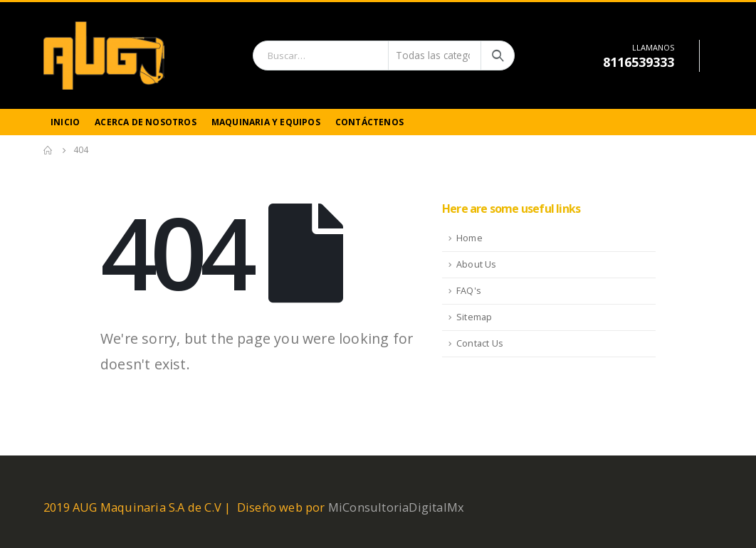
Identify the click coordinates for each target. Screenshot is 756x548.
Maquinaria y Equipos (266, 122)
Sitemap (474, 317)
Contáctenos (369, 122)
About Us (477, 264)
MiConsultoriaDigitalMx (396, 507)
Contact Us (480, 343)
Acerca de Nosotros (146, 122)
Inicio (65, 122)
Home (469, 238)
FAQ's (469, 291)
